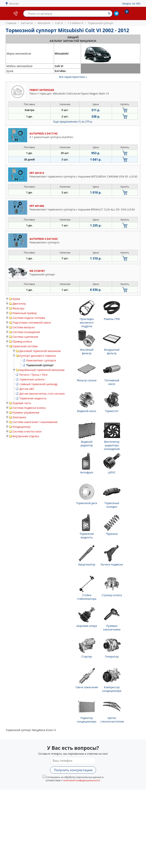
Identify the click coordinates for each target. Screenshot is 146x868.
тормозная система (25, 346)
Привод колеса (22, 341)
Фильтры (18, 308)
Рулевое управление (26, 412)
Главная (11, 23)
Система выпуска (24, 327)
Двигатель (19, 304)
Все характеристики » (73, 77)
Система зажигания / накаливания (35, 422)
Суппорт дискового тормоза (38, 356)
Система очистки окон (27, 431)
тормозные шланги (32, 379)
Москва (14, 4)
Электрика (19, 417)
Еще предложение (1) (73, 122)
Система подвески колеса (29, 408)
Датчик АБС (27, 389)
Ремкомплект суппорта (41, 360)
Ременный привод (25, 313)
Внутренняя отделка (26, 436)
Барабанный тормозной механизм (42, 370)
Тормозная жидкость (33, 398)
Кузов (16, 299)
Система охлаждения (26, 332)
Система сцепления (25, 337)
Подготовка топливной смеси (32, 323)
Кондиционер (21, 427)
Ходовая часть (22, 403)
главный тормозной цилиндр (38, 384)
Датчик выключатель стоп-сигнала (42, 394)
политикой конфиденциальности (81, 780)
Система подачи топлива (29, 318)
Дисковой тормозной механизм (40, 351)
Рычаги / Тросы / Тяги (33, 375)
